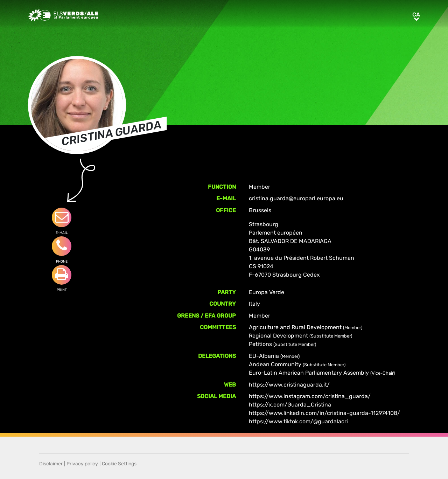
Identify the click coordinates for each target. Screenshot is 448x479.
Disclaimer (51, 464)
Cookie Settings (119, 464)
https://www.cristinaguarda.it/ (289, 385)
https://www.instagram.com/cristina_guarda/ (310, 396)
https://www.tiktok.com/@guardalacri (298, 421)
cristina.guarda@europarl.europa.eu (296, 198)
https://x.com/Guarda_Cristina (290, 405)
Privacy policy (82, 464)
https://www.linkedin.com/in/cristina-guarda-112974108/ (324, 413)
